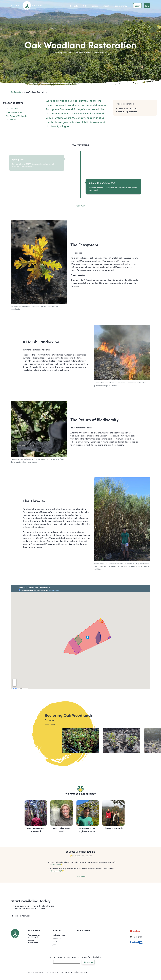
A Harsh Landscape (14, 112)
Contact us (57, 938)
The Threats (11, 120)
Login (137, 6)
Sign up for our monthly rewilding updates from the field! (75, 957)
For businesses (83, 930)
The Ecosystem (12, 109)
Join (147, 6)
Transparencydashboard (34, 936)
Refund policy (83, 972)
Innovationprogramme (33, 941)
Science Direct (56, 871)
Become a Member (21, 916)
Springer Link (55, 864)
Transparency (121, 6)
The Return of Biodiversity (17, 116)
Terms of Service (56, 972)
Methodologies (59, 935)
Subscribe (88, 962)
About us (57, 930)
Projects (74, 6)
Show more (81, 206)
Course (95, 6)
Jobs (54, 945)
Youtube (135, 931)
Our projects (16, 92)
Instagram (136, 937)
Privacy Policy (70, 972)
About (106, 6)
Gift (85, 6)
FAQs (55, 941)
